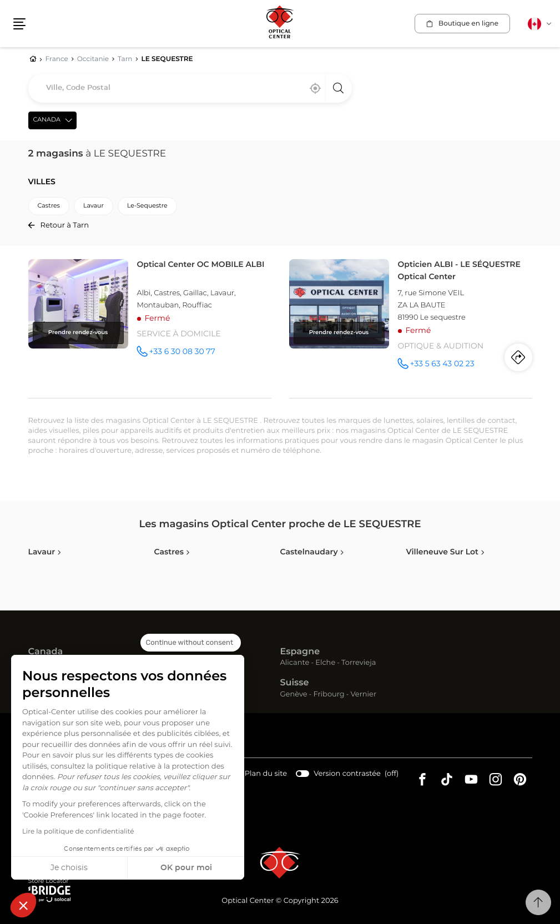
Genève (294, 695)
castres (49, 206)
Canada (46, 652)
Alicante (295, 663)
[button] (23, 905)
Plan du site (266, 774)
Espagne (300, 652)
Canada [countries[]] (47, 120)
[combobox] (190, 88)
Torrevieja (359, 663)
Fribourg (329, 695)
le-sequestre (147, 206)
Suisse (295, 683)
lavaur (94, 206)
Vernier (363, 695)
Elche (325, 663)
